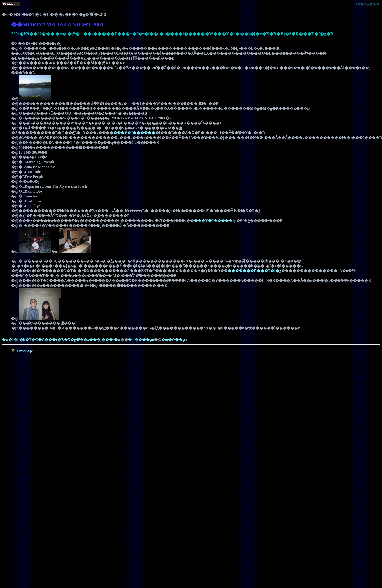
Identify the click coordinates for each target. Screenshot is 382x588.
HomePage (24, 351)
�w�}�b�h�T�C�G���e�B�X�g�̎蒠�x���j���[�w (61, 340)
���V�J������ (134, 133)
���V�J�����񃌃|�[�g (215, 221)
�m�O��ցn (174, 340)
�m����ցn (141, 340)
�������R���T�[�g (254, 271)
